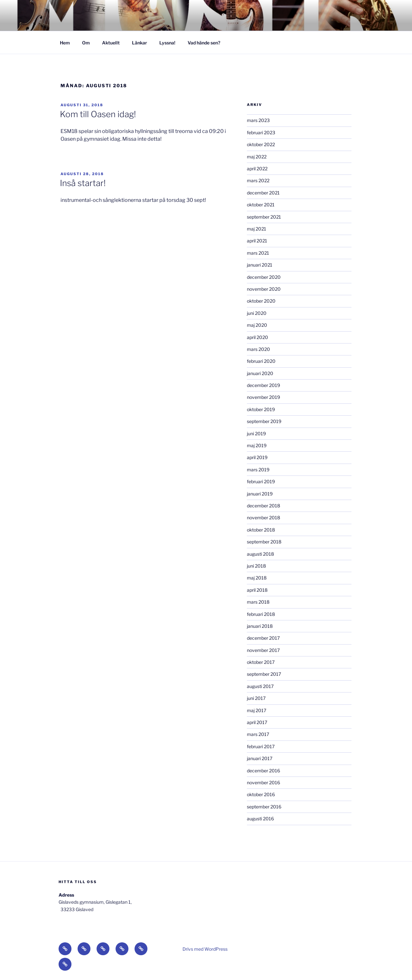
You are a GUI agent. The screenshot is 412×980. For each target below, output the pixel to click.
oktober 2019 (261, 409)
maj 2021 (257, 229)
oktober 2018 (261, 530)
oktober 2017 (261, 662)
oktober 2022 (261, 144)
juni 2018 (256, 566)
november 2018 (263, 518)
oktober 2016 (261, 794)
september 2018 (264, 542)
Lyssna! (167, 43)
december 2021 (263, 193)
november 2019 (263, 397)
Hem (65, 43)
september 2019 (264, 421)
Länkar (140, 43)
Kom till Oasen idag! (98, 114)
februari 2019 (261, 481)
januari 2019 (260, 494)
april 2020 (257, 337)
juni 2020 (257, 313)
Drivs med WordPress (205, 949)
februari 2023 (261, 132)
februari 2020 (261, 361)
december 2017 (263, 638)
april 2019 (257, 457)
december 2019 (263, 385)
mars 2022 (258, 180)
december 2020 (264, 277)
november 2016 (263, 782)
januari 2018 (260, 626)
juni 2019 (256, 433)
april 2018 (257, 590)
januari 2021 (260, 265)
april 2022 (257, 169)
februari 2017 (261, 746)
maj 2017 (257, 710)
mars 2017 (258, 734)
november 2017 (263, 650)
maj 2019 (257, 445)
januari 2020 (260, 373)
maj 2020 (257, 325)
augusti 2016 (260, 819)
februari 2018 (261, 614)
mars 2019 (258, 470)
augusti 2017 (260, 686)
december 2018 (263, 506)
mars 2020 (258, 349)
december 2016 (263, 771)
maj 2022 (257, 157)
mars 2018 (258, 602)
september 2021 (264, 217)
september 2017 (264, 674)
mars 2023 (258, 120)
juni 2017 (256, 698)
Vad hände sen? (204, 43)
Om (86, 43)
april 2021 (257, 241)
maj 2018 (257, 578)
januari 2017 (260, 758)
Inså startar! (83, 183)
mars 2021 (258, 253)
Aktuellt (111, 43)
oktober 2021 (261, 205)
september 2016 (264, 807)
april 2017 (257, 722)
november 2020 (264, 289)
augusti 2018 (260, 554)
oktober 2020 (261, 301)
